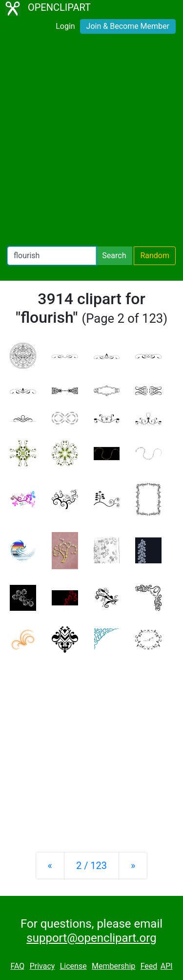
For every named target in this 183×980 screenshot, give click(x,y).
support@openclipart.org (91, 938)
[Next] (133, 866)
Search (114, 256)
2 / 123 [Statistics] (91, 866)
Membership (113, 966)
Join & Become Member (128, 26)
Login (65, 26)
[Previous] (50, 866)
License (73, 966)
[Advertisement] (91, 142)
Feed (149, 966)
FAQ (17, 966)
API (167, 966)
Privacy (42, 966)
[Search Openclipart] (52, 256)
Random (155, 256)
